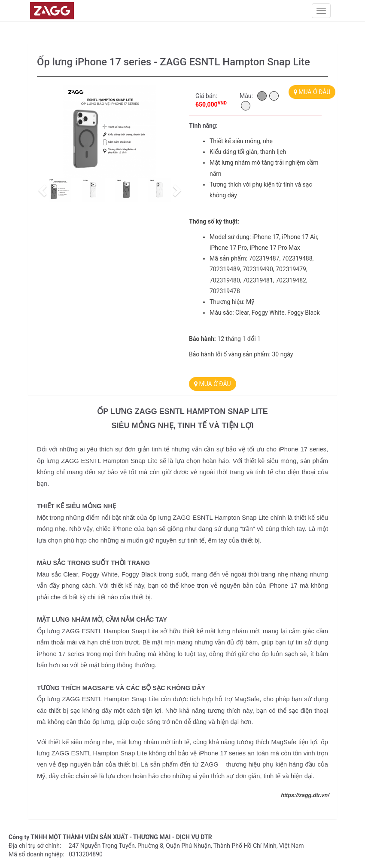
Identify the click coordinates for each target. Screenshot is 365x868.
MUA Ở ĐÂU (312, 92)
